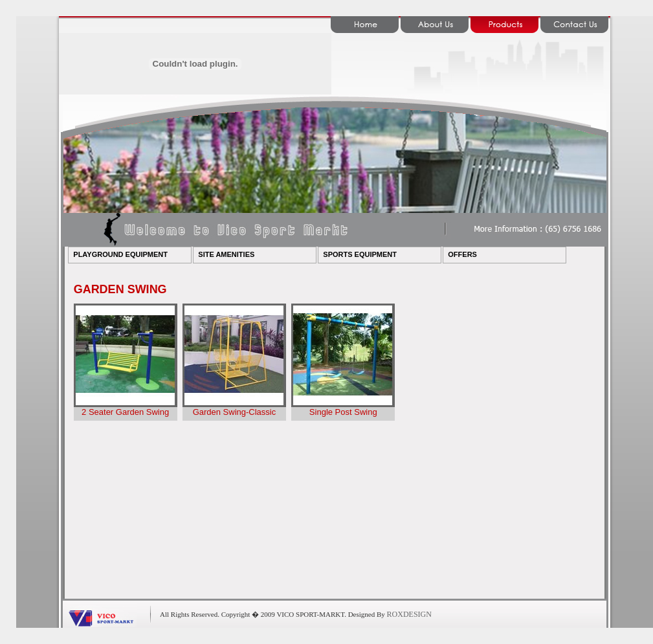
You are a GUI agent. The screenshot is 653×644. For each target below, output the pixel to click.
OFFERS (462, 254)
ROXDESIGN (409, 614)
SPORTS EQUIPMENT (360, 254)
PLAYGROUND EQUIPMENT (120, 254)
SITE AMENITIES (226, 254)
